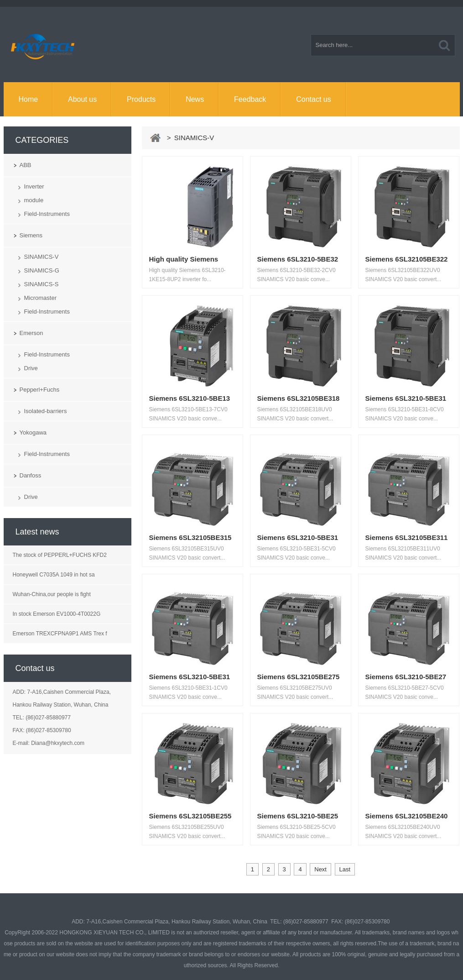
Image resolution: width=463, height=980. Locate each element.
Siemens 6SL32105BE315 (190, 537)
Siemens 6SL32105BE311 (407, 537)
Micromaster (41, 298)
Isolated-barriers (46, 411)
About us (82, 99)
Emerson (31, 333)
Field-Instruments (47, 214)
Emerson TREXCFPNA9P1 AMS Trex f (60, 634)
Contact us (313, 99)
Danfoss (31, 475)
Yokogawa (33, 432)
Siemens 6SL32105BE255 (190, 816)
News (195, 99)
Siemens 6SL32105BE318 (299, 398)
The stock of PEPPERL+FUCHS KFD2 (60, 555)
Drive (31, 368)
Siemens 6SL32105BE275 (299, 677)
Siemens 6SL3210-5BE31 (406, 398)
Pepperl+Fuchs (40, 390)
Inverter (34, 186)
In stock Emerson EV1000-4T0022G (57, 614)
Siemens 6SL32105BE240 (407, 816)
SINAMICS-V (42, 257)
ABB (26, 165)
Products (141, 99)
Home (28, 99)
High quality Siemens (184, 259)
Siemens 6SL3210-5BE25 (298, 816)
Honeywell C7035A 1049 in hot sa (54, 575)
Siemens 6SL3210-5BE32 (298, 259)
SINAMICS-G (42, 270)
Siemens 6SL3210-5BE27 (406, 677)
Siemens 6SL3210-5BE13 (190, 398)
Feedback (250, 99)
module (34, 200)
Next (320, 869)
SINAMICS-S (42, 284)
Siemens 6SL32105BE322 (407, 259)
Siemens (31, 235)
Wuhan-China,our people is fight (52, 594)
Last (345, 869)
